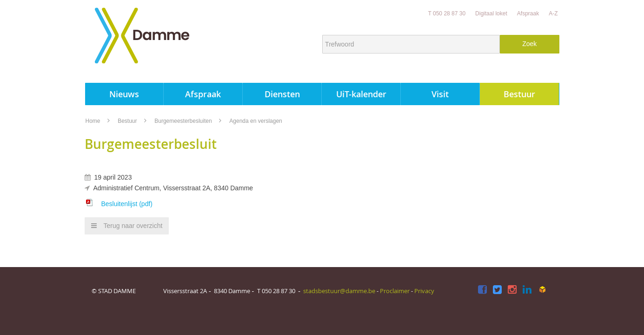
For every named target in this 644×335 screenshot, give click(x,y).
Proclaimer (395, 291)
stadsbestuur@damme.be (339, 291)
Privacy (424, 291)
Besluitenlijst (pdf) (127, 204)
